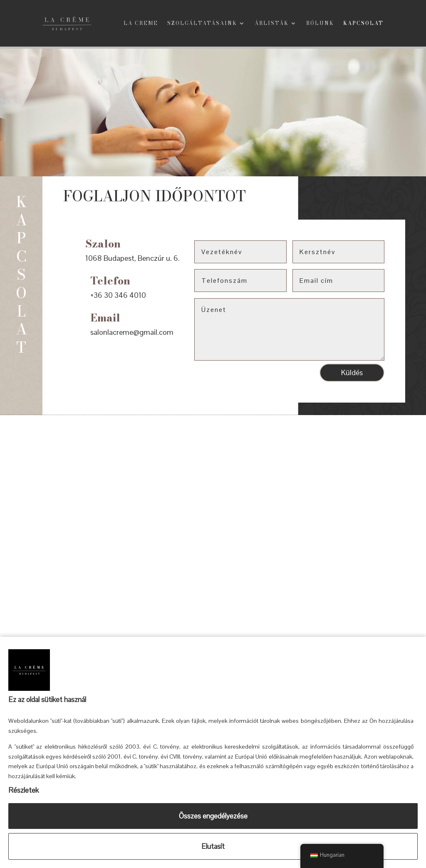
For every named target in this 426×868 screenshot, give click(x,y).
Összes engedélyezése (213, 816)
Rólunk (320, 24)
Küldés (352, 374)
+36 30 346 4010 (118, 297)
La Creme (141, 24)
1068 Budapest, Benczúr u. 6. (133, 260)
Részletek (24, 790)
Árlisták (272, 24)
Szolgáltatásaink (202, 24)
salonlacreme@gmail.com (132, 334)
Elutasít (213, 846)
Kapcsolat (363, 24)
